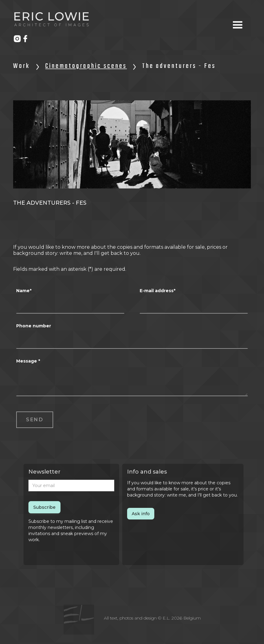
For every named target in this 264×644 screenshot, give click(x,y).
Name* (24, 291)
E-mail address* (158, 291)
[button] (238, 25)
